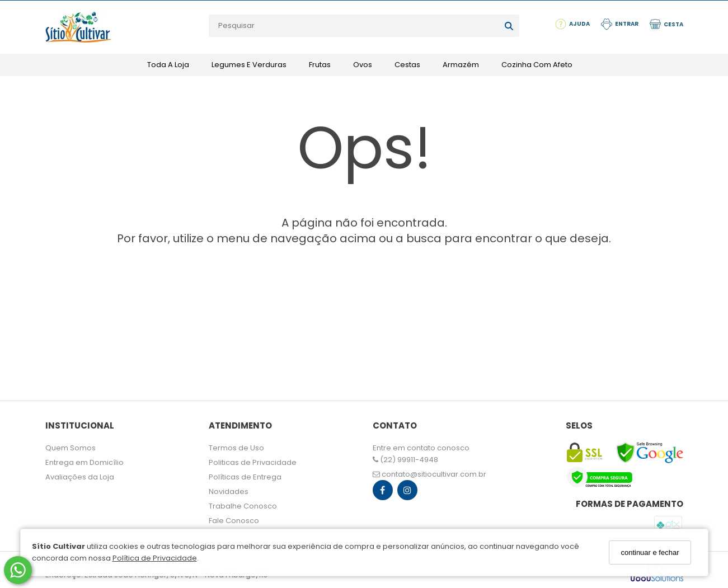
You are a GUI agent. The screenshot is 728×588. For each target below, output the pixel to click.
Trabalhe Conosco (243, 506)
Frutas (320, 65)
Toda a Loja (168, 65)
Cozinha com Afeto (537, 65)
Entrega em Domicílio (84, 462)
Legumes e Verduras (249, 65)
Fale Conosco (234, 521)
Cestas (407, 65)
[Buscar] (509, 26)
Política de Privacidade (155, 558)
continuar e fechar (650, 552)
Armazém (461, 65)
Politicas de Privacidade (253, 462)
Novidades (229, 491)
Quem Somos (71, 448)
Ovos (363, 65)
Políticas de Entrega (245, 477)
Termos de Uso (236, 448)
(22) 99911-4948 (405, 460)
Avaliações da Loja (80, 477)
